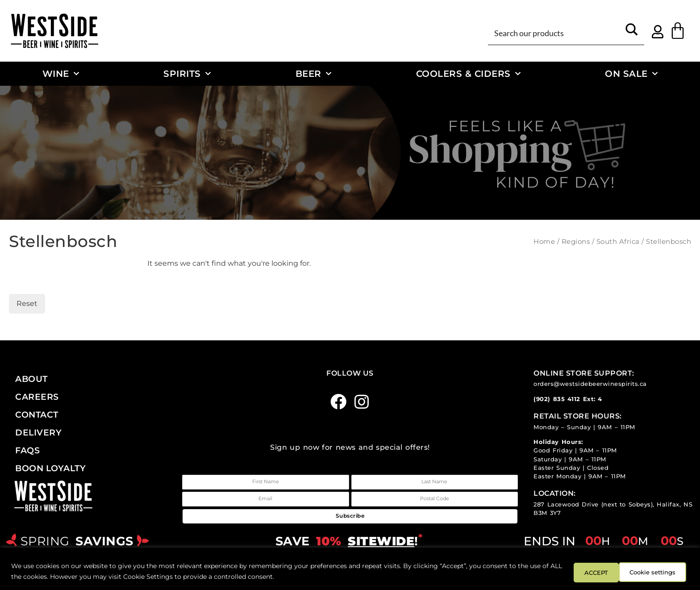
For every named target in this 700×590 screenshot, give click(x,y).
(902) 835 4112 (557, 399)
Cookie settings (596, 572)
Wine (61, 74)
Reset (27, 303)
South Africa (618, 242)
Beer (314, 74)
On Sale (631, 74)
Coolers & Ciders (469, 74)
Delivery (38, 432)
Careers (37, 397)
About (31, 379)
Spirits (187, 74)
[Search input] (556, 33)
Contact (37, 414)
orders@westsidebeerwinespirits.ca (590, 384)
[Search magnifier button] (632, 33)
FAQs (27, 450)
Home (544, 242)
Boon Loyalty (50, 468)
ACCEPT (663, 572)
